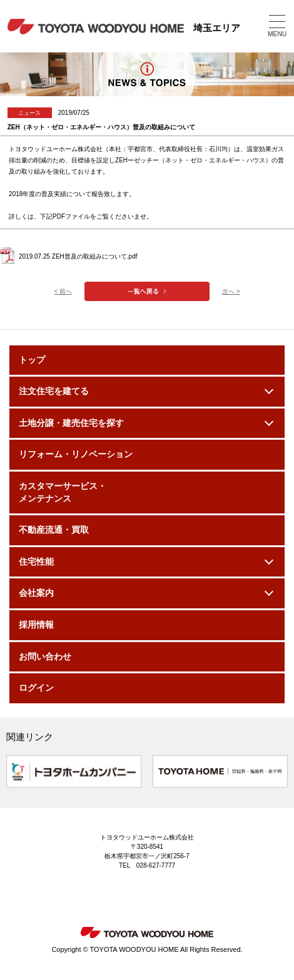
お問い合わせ (45, 656)
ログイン (36, 688)
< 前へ (63, 291)
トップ (32, 360)
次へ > (231, 291)
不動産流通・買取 (54, 530)
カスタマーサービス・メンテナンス (63, 492)
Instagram (122, 898)
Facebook (172, 898)
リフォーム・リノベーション (76, 454)
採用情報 (36, 625)
